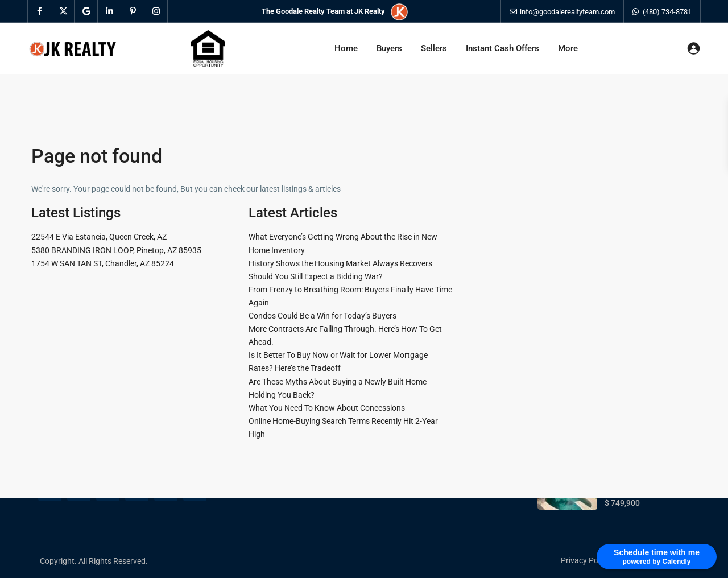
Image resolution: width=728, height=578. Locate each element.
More (568, 48)
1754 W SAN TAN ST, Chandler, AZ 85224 (103, 263)
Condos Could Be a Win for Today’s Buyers (322, 316)
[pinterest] (133, 11)
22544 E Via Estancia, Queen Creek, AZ (99, 237)
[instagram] (156, 11)
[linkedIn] (109, 11)
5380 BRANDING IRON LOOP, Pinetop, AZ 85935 (116, 250)
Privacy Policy (585, 560)
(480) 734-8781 (667, 12)
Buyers (389, 48)
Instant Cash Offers (502, 48)
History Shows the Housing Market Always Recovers (340, 263)
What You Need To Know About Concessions (327, 408)
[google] (86, 11)
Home (346, 48)
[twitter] (63, 11)
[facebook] (40, 11)
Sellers (434, 48)
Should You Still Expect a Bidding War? (316, 276)
